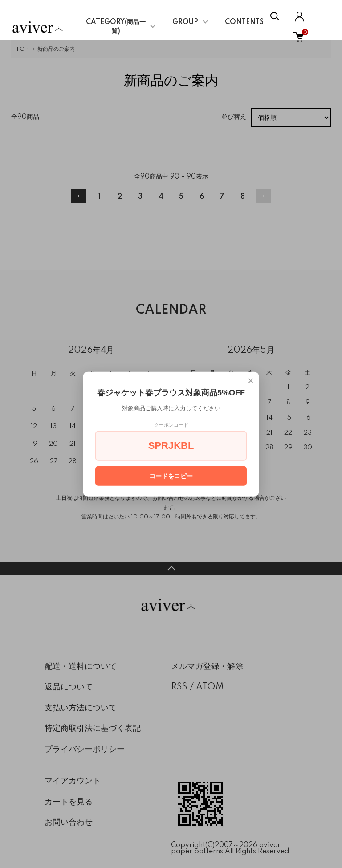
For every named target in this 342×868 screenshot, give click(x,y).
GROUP (185, 22)
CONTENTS (244, 22)
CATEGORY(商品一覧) (116, 27)
